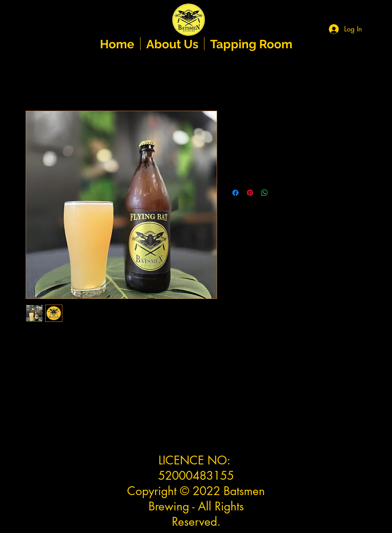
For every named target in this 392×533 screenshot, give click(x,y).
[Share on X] (279, 193)
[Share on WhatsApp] (265, 193)
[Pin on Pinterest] (250, 193)
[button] (376, 25)
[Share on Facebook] (235, 193)
